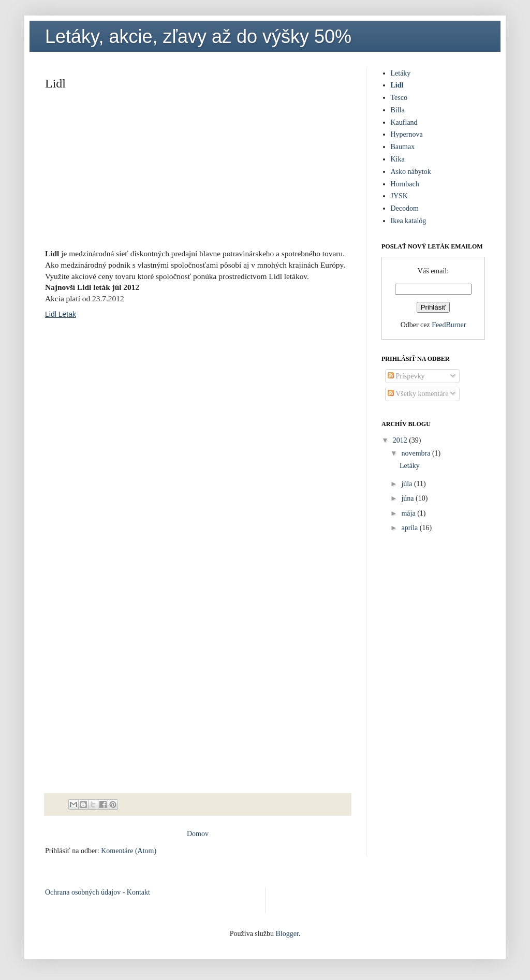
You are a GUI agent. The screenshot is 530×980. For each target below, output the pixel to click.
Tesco (399, 98)
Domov (198, 834)
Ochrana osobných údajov (83, 892)
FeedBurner (449, 325)
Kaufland (404, 122)
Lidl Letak (61, 314)
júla (408, 484)
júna (408, 498)
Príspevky (406, 376)
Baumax (403, 147)
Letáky (401, 73)
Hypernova (407, 134)
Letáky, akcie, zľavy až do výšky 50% (198, 36)
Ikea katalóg (409, 221)
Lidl (397, 85)
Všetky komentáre (418, 394)
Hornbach (405, 184)
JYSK (399, 196)
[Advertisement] (198, 173)
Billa (398, 110)
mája (409, 513)
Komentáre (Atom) (129, 851)
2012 (401, 440)
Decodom (405, 208)
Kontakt (138, 892)
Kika (398, 159)
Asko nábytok (411, 172)
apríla (410, 528)
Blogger (287, 934)
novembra (416, 453)
